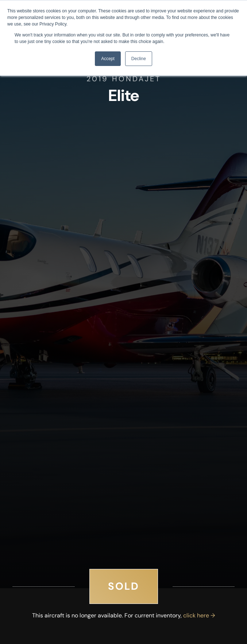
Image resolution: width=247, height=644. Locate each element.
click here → (199, 615)
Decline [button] (139, 59)
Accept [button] (108, 59)
